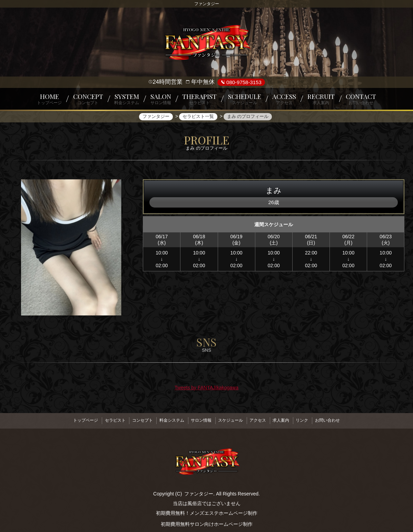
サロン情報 (200, 420)
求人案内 (288, 420)
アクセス (262, 420)
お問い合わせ (340, 420)
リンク (312, 420)
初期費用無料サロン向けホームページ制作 (207, 522)
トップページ (73, 420)
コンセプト (135, 420)
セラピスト (105, 420)
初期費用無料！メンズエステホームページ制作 (207, 511)
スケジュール (232, 420)
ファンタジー (199, 492)
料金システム (167, 420)
